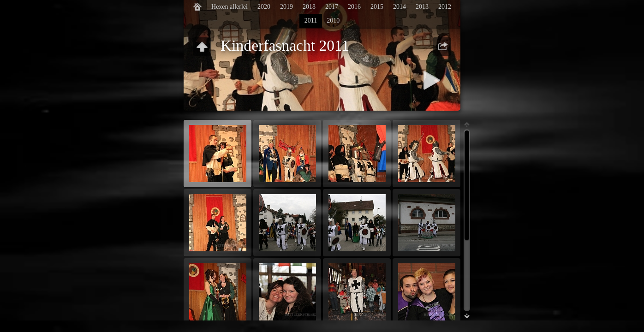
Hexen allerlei (230, 7)
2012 (445, 7)
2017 (332, 7)
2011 (311, 21)
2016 (354, 7)
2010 (333, 21)
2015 (377, 7)
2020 (264, 7)
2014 (400, 7)
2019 (286, 7)
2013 (422, 7)
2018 (309, 7)
